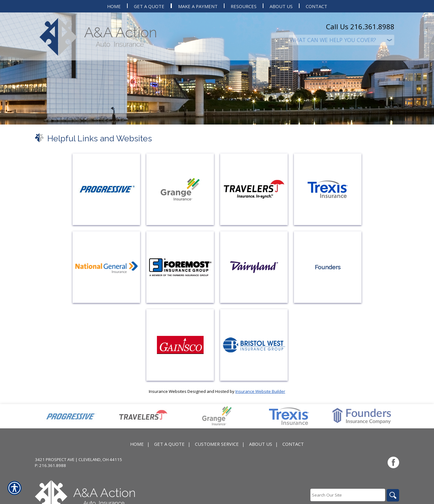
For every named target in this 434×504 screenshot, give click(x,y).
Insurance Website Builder (260, 391)
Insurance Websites (168, 391)
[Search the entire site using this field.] (348, 495)
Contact (293, 444)
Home (137, 444)
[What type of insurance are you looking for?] (342, 40)
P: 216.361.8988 (50, 465)
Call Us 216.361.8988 (360, 26)
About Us (261, 444)
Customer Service (217, 444)
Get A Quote (169, 444)
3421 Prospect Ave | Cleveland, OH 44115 (78, 459)
